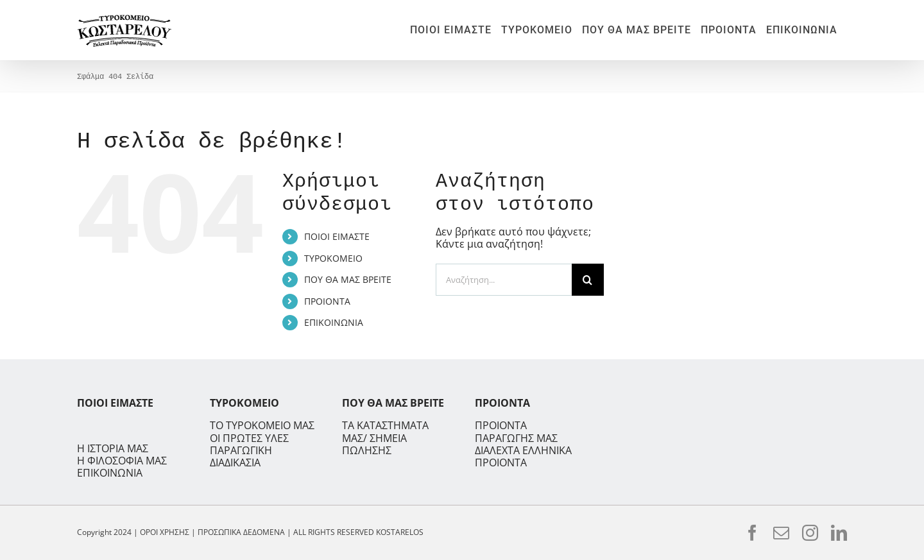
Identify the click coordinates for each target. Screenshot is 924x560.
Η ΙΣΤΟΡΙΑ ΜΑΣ (113, 449)
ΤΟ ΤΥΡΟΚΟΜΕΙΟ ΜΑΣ (262, 426)
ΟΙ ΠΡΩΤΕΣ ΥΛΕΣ (249, 438)
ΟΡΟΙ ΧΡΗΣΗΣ (165, 532)
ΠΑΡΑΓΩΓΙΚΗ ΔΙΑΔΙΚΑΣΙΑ (241, 457)
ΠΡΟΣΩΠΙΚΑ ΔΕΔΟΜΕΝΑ (241, 532)
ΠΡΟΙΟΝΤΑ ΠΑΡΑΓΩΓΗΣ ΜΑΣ (516, 431)
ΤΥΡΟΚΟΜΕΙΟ (333, 258)
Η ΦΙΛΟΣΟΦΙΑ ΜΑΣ (122, 461)
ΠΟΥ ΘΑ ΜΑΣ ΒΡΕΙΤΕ (348, 279)
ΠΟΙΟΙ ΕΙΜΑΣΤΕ (337, 236)
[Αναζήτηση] (588, 280)
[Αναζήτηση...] (503, 280)
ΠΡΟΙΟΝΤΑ (327, 301)
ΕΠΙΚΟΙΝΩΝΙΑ (334, 322)
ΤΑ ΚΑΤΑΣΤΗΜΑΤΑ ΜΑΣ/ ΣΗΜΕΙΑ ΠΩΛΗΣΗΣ (385, 437)
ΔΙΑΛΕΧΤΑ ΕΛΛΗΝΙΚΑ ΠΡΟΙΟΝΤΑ (523, 456)
